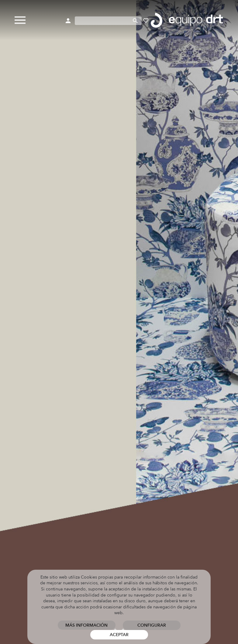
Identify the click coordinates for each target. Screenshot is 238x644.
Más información (86, 625)
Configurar (152, 625)
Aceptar (119, 635)
